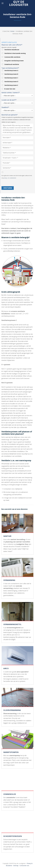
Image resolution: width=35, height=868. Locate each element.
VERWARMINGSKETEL (12, 624)
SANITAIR (7, 536)
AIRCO (6, 668)
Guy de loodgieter (19, 3)
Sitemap (16, 866)
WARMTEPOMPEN (11, 752)
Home (12, 31)
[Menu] (3, 3)
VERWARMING (9, 580)
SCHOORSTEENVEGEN (13, 836)
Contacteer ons (24, 866)
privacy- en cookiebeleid (10, 178)
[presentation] (16, 183)
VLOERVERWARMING (12, 710)
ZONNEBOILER (10, 794)
